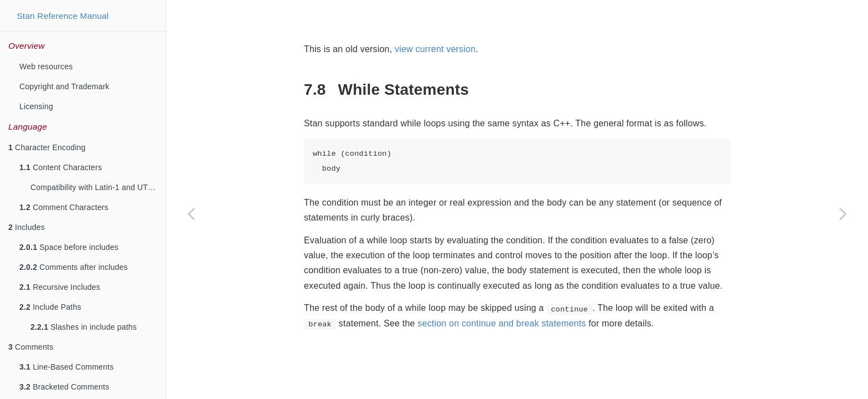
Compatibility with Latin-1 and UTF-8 (95, 187)
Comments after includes (74, 267)
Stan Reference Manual (63, 16)
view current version (435, 49)
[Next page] (843, 213)
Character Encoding (47, 147)
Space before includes (69, 247)
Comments (31, 347)
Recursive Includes (60, 287)
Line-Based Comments (66, 367)
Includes (27, 227)
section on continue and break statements (502, 323)
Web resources (46, 66)
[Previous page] (191, 213)
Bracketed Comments (64, 387)
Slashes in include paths (84, 327)
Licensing (36, 106)
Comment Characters (64, 207)
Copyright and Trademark (64, 86)
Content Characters (61, 167)
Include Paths (50, 307)
